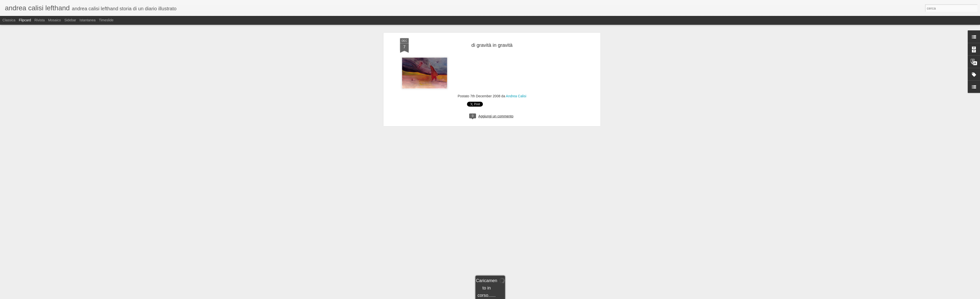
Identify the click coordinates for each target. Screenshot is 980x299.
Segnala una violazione (525, 296)
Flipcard (25, 20)
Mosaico (54, 20)
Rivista (39, 20)
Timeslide (106, 20)
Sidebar (70, 20)
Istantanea (88, 20)
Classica (9, 20)
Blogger (505, 296)
